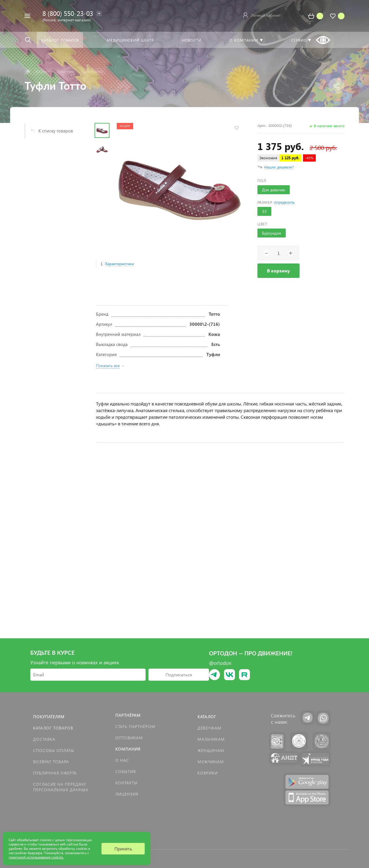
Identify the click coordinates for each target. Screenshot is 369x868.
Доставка (44, 739)
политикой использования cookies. (36, 857)
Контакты (126, 783)
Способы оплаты (54, 750)
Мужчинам (211, 762)
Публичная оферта (55, 773)
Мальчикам (211, 739)
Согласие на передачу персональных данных (61, 787)
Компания (128, 749)
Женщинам (211, 750)
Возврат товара (51, 762)
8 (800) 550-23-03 (68, 13)
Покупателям (49, 717)
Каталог (207, 717)
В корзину (278, 271)
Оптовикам (129, 738)
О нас (122, 760)
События (126, 771)
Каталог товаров (53, 728)
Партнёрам (128, 715)
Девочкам (209, 728)
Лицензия (127, 794)
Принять (123, 849)
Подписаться (179, 675)
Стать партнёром (135, 726)
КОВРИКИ (208, 773)
